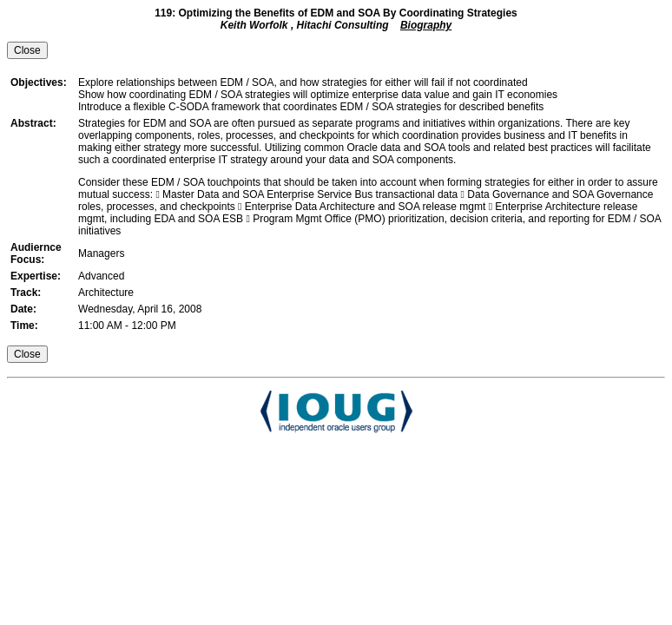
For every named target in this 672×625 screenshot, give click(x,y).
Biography (426, 25)
